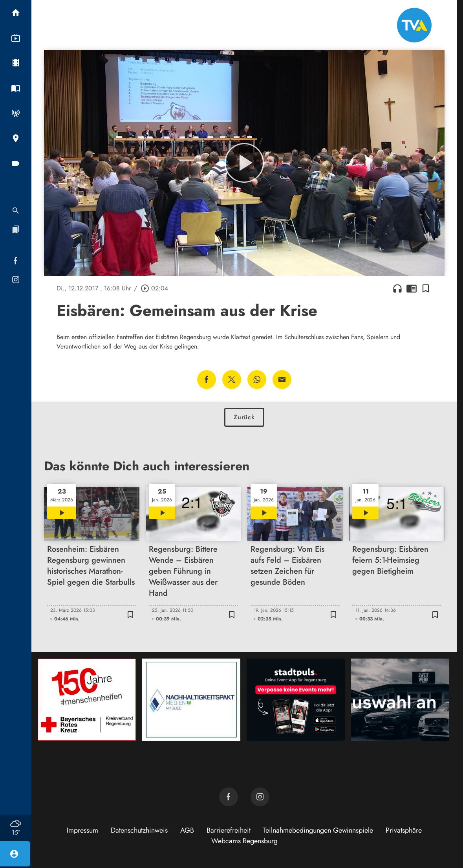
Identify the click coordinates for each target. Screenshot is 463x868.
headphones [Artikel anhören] (397, 288)
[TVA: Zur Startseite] (414, 25)
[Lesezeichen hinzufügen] (426, 288)
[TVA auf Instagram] (260, 797)
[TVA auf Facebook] (229, 797)
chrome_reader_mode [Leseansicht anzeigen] (412, 288)
